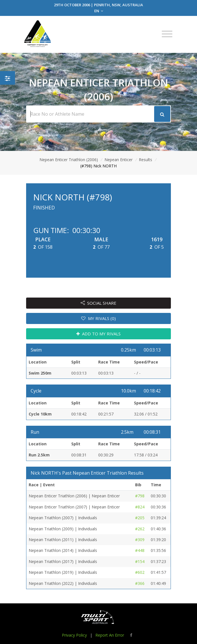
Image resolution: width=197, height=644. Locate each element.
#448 (140, 550)
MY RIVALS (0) (98, 318)
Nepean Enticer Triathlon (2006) (69, 160)
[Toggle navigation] (167, 34)
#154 (140, 561)
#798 (140, 496)
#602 (140, 572)
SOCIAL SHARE (99, 303)
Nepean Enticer (119, 160)
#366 (140, 583)
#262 (140, 529)
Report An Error (110, 635)
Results (145, 160)
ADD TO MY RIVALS (99, 334)
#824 (140, 507)
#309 (140, 540)
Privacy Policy (74, 635)
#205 (140, 518)
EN (99, 11)
